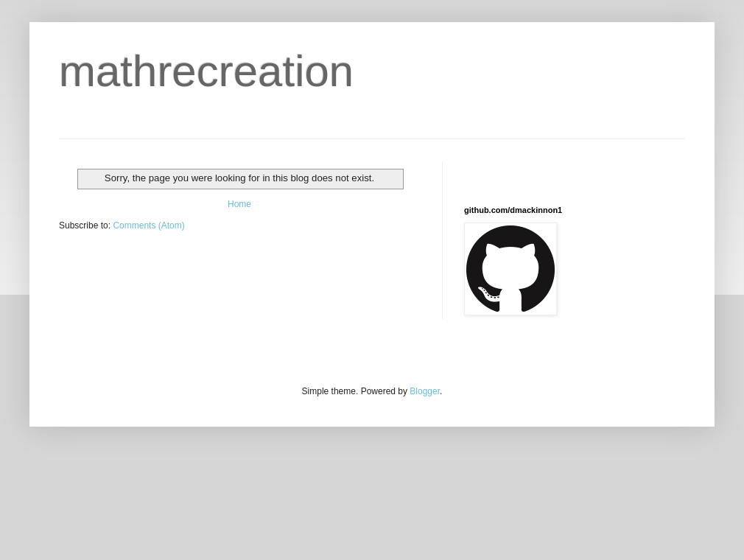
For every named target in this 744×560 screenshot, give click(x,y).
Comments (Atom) (148, 225)
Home (239, 204)
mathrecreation (206, 71)
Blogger (425, 391)
